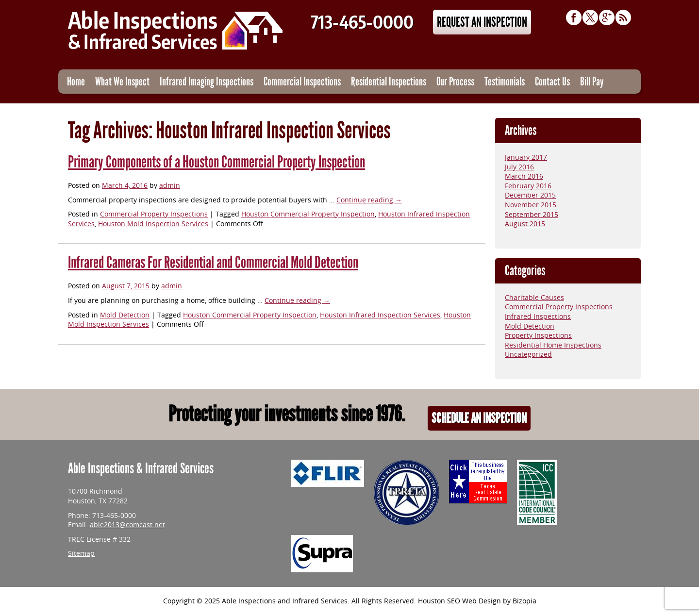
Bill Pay (592, 81)
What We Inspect (122, 81)
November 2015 (531, 205)
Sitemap (81, 554)
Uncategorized (528, 355)
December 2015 (530, 195)
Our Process (455, 81)
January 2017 (526, 158)
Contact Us (552, 81)
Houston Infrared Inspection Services (380, 315)
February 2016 (528, 186)
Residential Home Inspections (553, 345)
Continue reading (369, 200)
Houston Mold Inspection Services (153, 224)
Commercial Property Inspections (154, 214)
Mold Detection (125, 315)
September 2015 (532, 215)
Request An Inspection (482, 22)
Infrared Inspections (538, 317)
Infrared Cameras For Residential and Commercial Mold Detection (213, 262)
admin (170, 186)
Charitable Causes (534, 298)
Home (76, 81)
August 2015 (525, 224)
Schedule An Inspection (479, 418)
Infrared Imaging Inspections (207, 81)
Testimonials (505, 81)
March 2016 (524, 176)
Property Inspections (538, 336)
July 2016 (519, 167)
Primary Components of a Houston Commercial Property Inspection (216, 162)
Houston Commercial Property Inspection (308, 214)
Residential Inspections (389, 81)
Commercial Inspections (302, 81)
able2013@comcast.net (127, 525)
